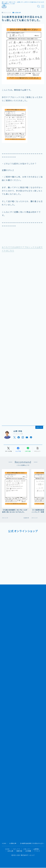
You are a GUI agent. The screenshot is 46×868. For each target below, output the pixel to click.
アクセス (37, 851)
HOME (4, 843)
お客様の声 (17, 13)
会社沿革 (10, 851)
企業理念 (36, 849)
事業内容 (19, 851)
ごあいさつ (27, 849)
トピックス (16, 849)
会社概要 (28, 851)
